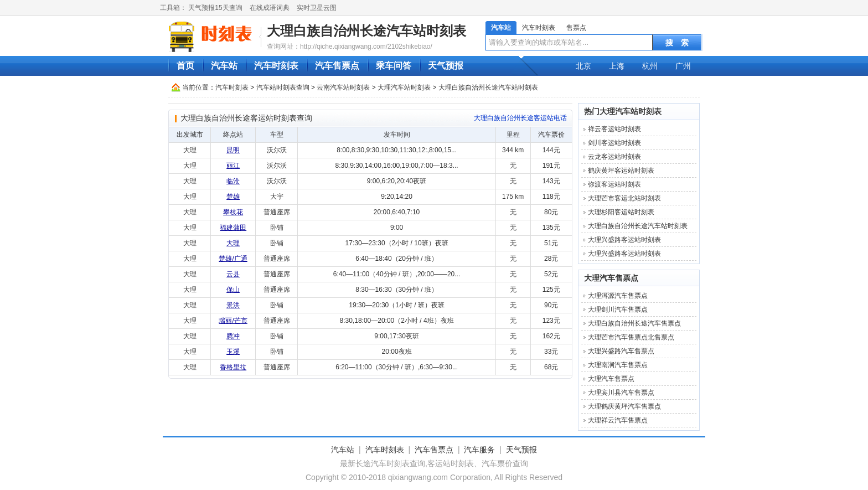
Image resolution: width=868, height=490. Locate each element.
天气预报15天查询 (215, 8)
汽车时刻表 (539, 28)
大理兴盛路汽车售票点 (621, 351)
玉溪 (233, 352)
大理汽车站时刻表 (404, 87)
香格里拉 (233, 367)
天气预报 (446, 66)
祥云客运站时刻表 (614, 129)
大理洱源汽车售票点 (618, 296)
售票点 (576, 28)
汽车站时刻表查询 (283, 87)
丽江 (233, 166)
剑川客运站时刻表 (614, 143)
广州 (683, 66)
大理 (233, 243)
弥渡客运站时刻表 (614, 184)
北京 (583, 66)
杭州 (650, 66)
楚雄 (233, 197)
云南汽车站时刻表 (343, 87)
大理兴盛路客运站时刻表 (624, 240)
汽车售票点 (337, 66)
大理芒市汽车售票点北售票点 (631, 337)
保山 (233, 290)
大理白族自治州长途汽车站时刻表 (366, 31)
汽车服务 (479, 450)
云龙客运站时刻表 (614, 157)
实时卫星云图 (317, 8)
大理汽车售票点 (611, 278)
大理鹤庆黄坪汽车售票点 (624, 406)
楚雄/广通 (233, 259)
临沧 (233, 181)
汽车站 (501, 28)
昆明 (233, 150)
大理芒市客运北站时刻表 (624, 198)
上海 (617, 66)
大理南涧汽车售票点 (618, 365)
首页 (185, 66)
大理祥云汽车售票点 (618, 420)
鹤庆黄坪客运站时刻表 (621, 171)
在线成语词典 (270, 8)
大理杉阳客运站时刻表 (621, 212)
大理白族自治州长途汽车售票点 (634, 323)
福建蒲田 (233, 228)
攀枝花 (233, 212)
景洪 (233, 305)
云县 (233, 274)
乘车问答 (394, 66)
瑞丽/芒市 (233, 321)
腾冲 (233, 336)
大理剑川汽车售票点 (618, 310)
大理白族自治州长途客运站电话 (520, 118)
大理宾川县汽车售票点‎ (621, 393)
